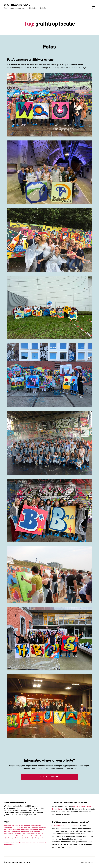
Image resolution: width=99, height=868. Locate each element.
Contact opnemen (49, 777)
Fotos (50, 46)
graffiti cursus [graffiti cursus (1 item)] (43, 828)
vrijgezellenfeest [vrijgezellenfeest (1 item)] (26, 838)
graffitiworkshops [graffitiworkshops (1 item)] (35, 832)
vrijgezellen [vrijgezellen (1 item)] (7, 838)
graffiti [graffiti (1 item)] (25, 828)
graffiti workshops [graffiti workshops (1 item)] (9, 834)
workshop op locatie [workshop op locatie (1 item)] (20, 842)
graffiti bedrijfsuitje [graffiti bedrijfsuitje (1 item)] (33, 828)
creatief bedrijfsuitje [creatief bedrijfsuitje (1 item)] (25, 825)
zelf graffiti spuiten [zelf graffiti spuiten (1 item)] (9, 844)
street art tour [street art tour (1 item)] (8, 836)
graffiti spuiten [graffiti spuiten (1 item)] (34, 830)
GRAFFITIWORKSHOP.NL (18, 5)
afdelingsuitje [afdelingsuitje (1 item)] (8, 825)
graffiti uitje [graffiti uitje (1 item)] (7, 832)
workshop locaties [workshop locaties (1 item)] (9, 842)
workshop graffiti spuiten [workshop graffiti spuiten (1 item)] (20, 840)
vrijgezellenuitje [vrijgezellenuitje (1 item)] (35, 838)
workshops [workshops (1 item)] (29, 842)
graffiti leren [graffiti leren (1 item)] (16, 830)
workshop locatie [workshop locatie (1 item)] (32, 840)
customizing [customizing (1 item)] (19, 828)
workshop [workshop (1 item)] (43, 838)
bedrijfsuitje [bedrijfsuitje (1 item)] (15, 825)
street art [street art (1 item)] (41, 834)
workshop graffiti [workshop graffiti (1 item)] (8, 840)
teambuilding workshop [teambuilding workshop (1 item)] (37, 836)
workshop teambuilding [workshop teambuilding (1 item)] (39, 842)
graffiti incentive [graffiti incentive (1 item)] (8, 830)
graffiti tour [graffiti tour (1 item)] (42, 830)
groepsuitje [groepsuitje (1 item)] (18, 834)
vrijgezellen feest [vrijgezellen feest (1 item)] (16, 838)
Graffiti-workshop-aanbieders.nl (67, 826)
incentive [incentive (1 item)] (24, 834)
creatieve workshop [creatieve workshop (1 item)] (36, 825)
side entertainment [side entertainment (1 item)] (32, 834)
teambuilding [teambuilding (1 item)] (16, 836)
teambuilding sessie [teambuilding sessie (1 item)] (25, 836)
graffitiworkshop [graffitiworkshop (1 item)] (25, 832)
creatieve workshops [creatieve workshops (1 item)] (10, 828)
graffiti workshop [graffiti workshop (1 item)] (15, 832)
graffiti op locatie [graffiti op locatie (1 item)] (25, 830)
